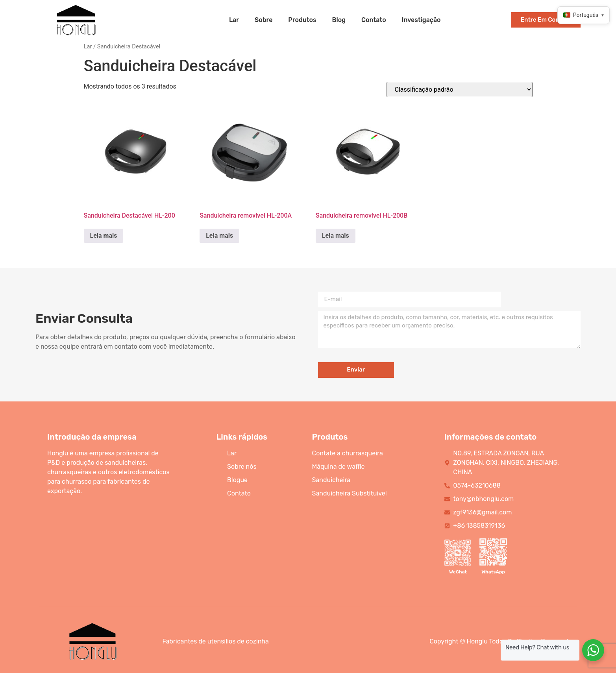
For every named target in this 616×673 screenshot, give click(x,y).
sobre (264, 20)
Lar (88, 46)
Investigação (421, 20)
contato (374, 20)
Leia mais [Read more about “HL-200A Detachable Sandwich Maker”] (219, 236)
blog (339, 20)
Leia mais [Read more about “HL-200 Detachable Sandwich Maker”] (104, 236)
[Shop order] (460, 90)
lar (234, 20)
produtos (302, 20)
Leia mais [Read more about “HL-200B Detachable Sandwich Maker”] (336, 236)
